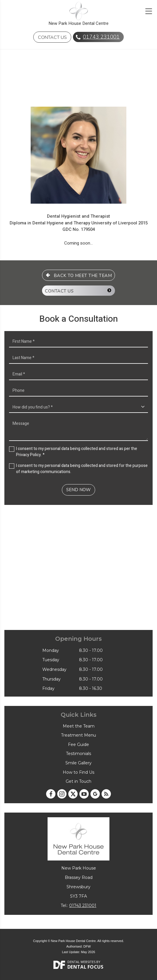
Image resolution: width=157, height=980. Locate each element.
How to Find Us (78, 772)
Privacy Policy (28, 455)
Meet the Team (79, 726)
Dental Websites (81, 962)
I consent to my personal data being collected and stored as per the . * (77, 452)
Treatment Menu (78, 735)
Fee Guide (78, 744)
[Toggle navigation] (149, 11)
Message (78, 429)
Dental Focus (86, 967)
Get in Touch (78, 781)
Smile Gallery (78, 763)
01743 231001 (101, 37)
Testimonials (78, 754)
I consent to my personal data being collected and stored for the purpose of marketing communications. (82, 469)
